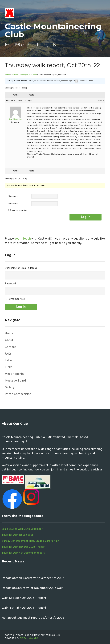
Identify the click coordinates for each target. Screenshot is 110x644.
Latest (9, 361)
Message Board (15, 381)
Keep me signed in (19, 210)
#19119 (101, 101)
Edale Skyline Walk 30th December (22, 529)
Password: (13, 204)
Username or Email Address (21, 268)
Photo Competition (18, 394)
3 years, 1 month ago (63, 81)
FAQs (8, 354)
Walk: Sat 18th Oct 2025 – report (24, 608)
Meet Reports (14, 374)
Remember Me (16, 299)
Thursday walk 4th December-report (23, 553)
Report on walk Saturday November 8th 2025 (33, 578)
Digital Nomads (29, 638)
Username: (13, 196)
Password (10, 284)
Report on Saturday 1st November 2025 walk (33, 588)
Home (7, 75)
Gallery (10, 387)
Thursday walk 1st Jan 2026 (18, 535)
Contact (10, 347)
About (9, 340)
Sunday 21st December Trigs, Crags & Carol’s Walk (30, 541)
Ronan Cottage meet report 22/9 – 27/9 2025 (33, 618)
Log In (86, 217)
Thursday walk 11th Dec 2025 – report (24, 547)
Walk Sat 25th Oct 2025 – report (24, 598)
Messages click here (28, 75)
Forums (15, 75)
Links (9, 367)
